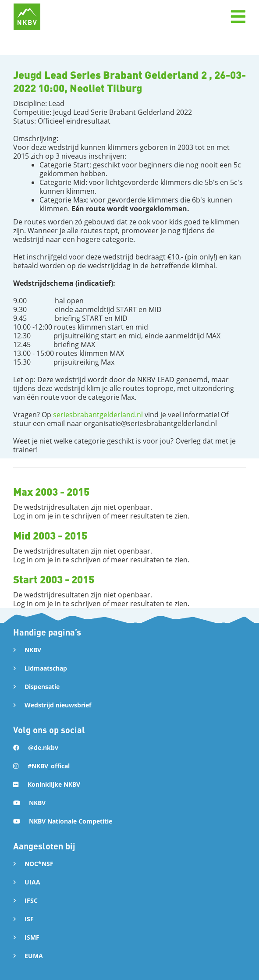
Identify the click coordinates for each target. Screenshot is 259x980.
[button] (238, 17)
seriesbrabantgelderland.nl (98, 415)
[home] (27, 17)
